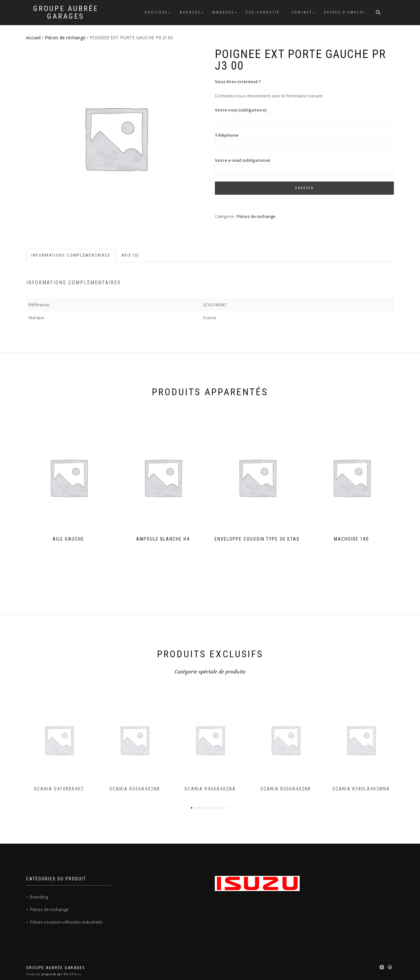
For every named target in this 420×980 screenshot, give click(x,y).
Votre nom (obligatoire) (304, 115)
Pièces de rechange (65, 38)
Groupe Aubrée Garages (66, 13)
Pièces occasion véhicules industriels (66, 922)
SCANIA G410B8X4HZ (59, 789)
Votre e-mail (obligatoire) (304, 165)
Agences (190, 12)
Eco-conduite (263, 12)
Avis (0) (130, 255)
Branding (39, 897)
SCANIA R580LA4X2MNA (361, 789)
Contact (302, 12)
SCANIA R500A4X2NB (135, 789)
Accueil (33, 38)
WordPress (72, 974)
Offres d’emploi (344, 12)
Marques (223, 12)
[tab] (71, 255)
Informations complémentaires (71, 255)
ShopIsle (34, 974)
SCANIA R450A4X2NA (210, 789)
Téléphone (304, 140)
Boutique (156, 12)
